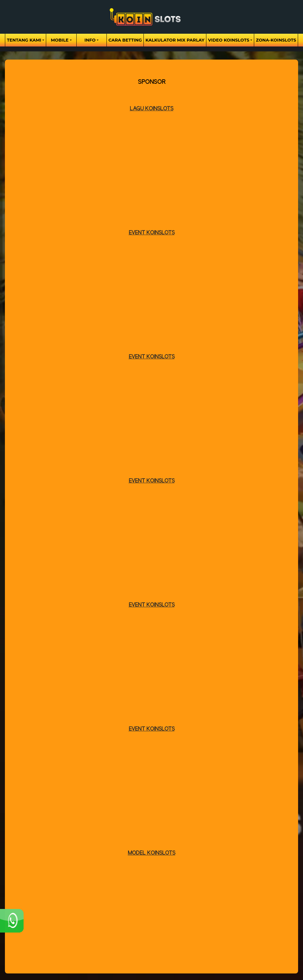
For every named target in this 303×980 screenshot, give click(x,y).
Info (90, 40)
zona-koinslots (276, 40)
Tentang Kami (24, 40)
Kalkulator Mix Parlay (175, 40)
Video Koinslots (229, 40)
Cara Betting (125, 40)
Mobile (60, 40)
